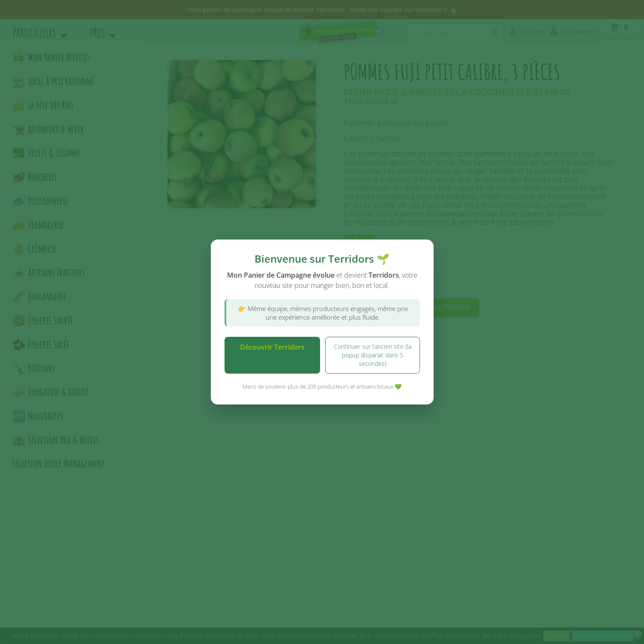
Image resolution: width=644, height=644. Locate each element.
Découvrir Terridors (272, 347)
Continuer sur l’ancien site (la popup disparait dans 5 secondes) (373, 355)
